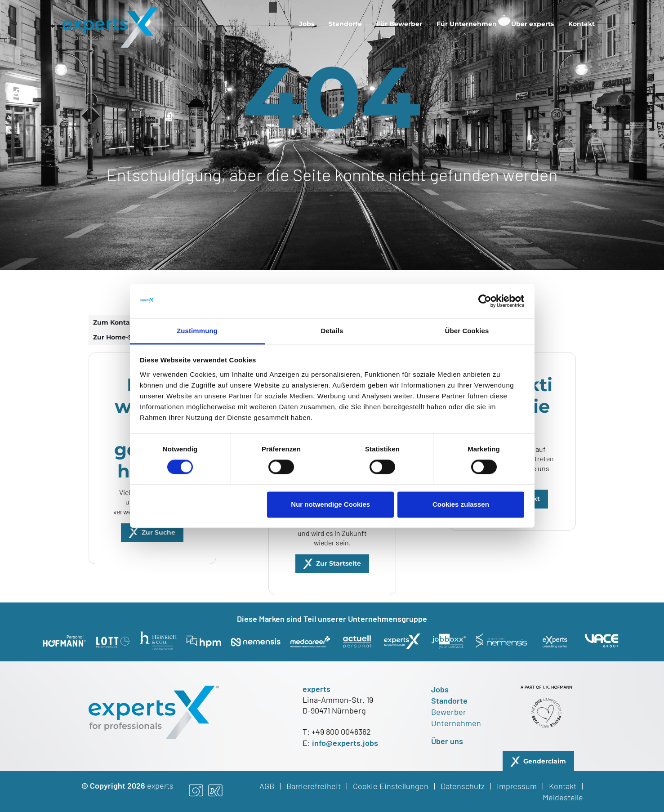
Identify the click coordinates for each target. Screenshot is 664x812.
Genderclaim (545, 761)
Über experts (533, 24)
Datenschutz (463, 786)
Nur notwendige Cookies (330, 504)
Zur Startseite (339, 563)
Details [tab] (332, 331)
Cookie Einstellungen (391, 786)
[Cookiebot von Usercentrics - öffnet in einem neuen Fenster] (485, 301)
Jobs (307, 24)
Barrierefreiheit (314, 786)
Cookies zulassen (461, 504)
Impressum (517, 786)
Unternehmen (456, 723)
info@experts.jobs (345, 743)
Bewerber (449, 712)
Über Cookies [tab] (467, 331)
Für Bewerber (399, 24)
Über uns (447, 741)
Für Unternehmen (467, 24)
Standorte (345, 24)
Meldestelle (563, 797)
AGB (267, 786)
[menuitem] (307, 24)
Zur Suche (158, 532)
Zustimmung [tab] (197, 331)
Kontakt (582, 24)
